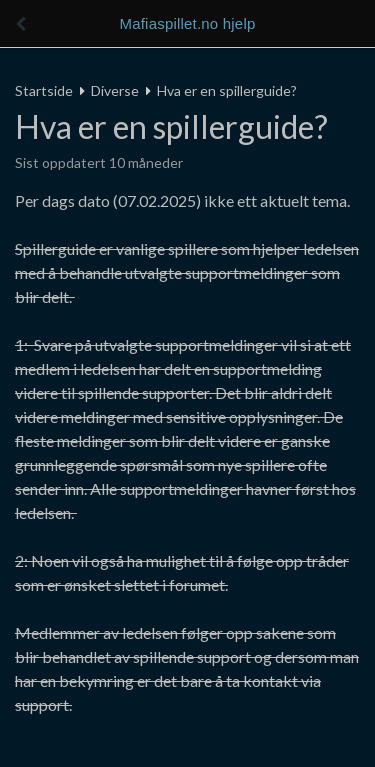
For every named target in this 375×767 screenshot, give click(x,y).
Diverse (115, 90)
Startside (44, 90)
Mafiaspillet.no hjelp (188, 23)
